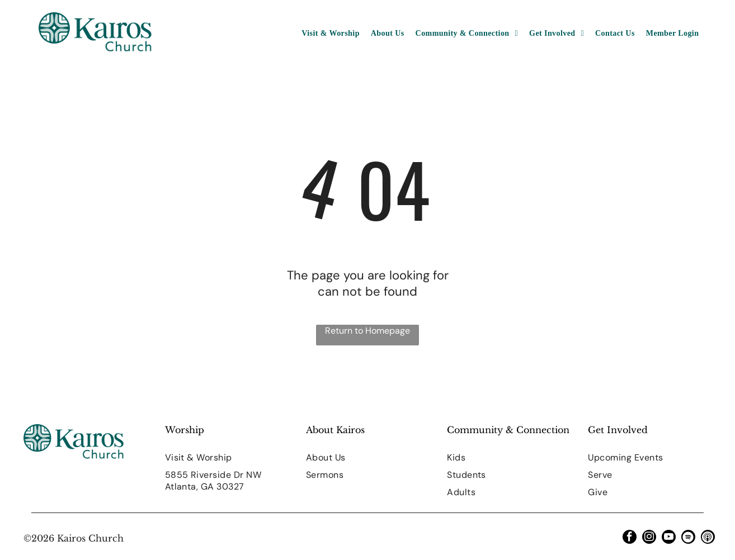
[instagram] (649, 538)
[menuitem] (331, 34)
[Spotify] (688, 538)
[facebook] (630, 538)
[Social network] (708, 538)
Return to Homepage (368, 331)
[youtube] (669, 538)
